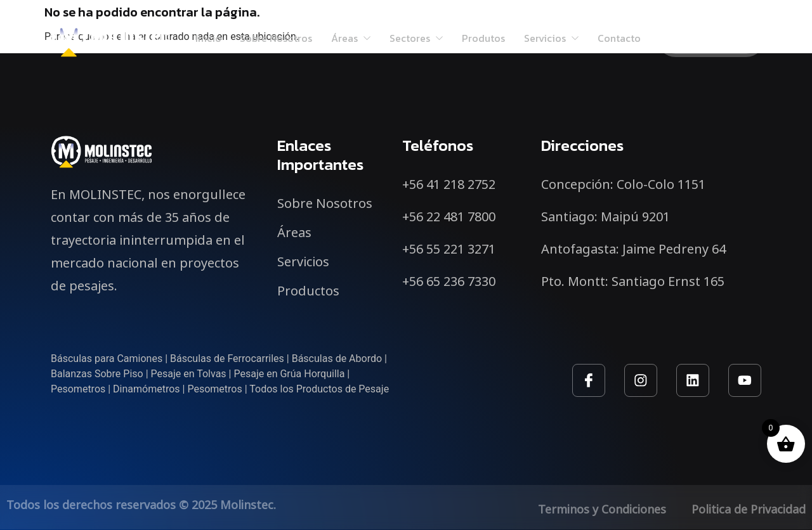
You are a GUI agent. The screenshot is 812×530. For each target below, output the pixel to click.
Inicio (207, 38)
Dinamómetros (146, 389)
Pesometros (78, 389)
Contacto (620, 38)
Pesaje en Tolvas (189, 374)
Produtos (484, 38)
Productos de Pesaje (343, 389)
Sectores (416, 38)
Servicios (552, 38)
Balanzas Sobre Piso (97, 374)
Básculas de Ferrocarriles (227, 359)
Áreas (350, 38)
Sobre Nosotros (275, 38)
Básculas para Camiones (107, 359)
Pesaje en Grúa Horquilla (289, 374)
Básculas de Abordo (337, 359)
